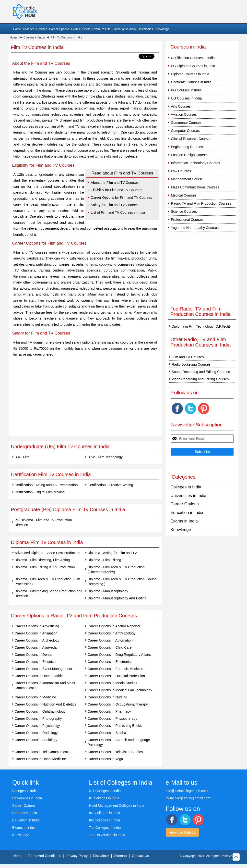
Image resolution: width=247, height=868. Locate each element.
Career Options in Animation (36, 633)
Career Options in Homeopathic (39, 676)
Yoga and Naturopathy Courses (195, 228)
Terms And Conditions (44, 856)
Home (17, 29)
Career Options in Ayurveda (36, 647)
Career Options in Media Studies (112, 683)
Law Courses (181, 171)
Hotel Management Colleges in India (117, 806)
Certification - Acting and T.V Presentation (46, 485)
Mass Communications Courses (195, 187)
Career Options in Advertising (37, 626)
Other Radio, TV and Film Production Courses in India (200, 342)
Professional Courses (187, 220)
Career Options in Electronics (110, 662)
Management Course (187, 179)
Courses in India (34, 37)
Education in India (124, 29)
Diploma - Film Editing (104, 560)
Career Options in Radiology (36, 733)
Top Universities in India (107, 835)
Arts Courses (181, 106)
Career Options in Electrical (35, 662)
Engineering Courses (187, 147)
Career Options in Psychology (37, 726)
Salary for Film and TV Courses (115, 205)
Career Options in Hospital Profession (116, 676)
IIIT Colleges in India (104, 813)
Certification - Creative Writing (110, 485)
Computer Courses (185, 131)
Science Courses (184, 211)
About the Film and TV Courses (115, 183)
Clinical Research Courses (191, 139)
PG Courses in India (186, 90)
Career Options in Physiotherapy (112, 719)
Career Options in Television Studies (115, 752)
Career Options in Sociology (36, 740)
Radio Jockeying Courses (191, 364)
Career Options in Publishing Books (115, 726)
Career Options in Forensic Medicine (115, 669)
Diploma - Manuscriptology (108, 591)
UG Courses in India (186, 98)
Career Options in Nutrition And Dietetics (45, 704)
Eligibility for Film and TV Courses (117, 190)
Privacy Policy (77, 856)
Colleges (29, 29)
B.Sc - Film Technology (105, 457)
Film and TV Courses (188, 357)
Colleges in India (186, 487)
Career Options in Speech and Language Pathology (119, 742)
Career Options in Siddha (107, 733)
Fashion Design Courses (190, 155)
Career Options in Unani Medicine (40, 759)
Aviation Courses (184, 114)
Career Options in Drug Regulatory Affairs (119, 655)
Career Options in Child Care (110, 647)
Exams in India (81, 29)
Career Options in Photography (38, 719)
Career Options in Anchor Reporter (114, 626)
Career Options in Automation (110, 640)
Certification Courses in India (193, 58)
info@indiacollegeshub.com (187, 791)
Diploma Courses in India (190, 74)
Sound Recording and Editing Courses (201, 372)
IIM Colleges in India (104, 820)
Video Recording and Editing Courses (200, 379)
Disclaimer (101, 856)
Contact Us (140, 856)
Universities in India (188, 496)
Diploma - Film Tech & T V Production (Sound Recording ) (122, 582)
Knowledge (162, 29)
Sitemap (120, 856)
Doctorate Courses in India (191, 82)
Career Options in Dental (34, 655)
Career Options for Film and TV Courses (121, 198)
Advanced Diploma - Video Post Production (47, 553)
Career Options (59, 29)
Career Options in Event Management (43, 669)
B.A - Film (22, 457)
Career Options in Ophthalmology (40, 711)
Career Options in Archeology (37, 640)
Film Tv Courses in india (66, 37)
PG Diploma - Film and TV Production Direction (43, 522)
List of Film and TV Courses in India (118, 212)
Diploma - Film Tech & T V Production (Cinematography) (116, 570)
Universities (145, 29)
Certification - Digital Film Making (40, 492)
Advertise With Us (182, 832)
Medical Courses (184, 195)
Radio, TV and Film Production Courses (201, 203)
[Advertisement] (85, 399)
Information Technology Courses (195, 163)
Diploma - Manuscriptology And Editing (117, 598)
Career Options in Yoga (105, 759)
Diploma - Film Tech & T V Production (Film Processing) (47, 582)
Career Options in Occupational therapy (118, 704)
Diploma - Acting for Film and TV (112, 553)
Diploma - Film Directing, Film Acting (42, 560)
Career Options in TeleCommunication (44, 752)
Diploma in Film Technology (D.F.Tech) (201, 326)
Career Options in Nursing (107, 697)
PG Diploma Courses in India (193, 66)
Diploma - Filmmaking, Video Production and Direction (49, 594)
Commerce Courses (186, 123)
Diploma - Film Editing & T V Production (45, 567)
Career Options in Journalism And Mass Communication (45, 685)
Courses (42, 29)
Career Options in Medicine (35, 697)
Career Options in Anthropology (112, 633)
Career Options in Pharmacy (109, 711)
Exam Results (101, 29)
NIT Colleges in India (105, 791)
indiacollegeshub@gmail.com (188, 798)
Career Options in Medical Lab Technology (120, 690)
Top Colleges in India (105, 828)
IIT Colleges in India (104, 798)
